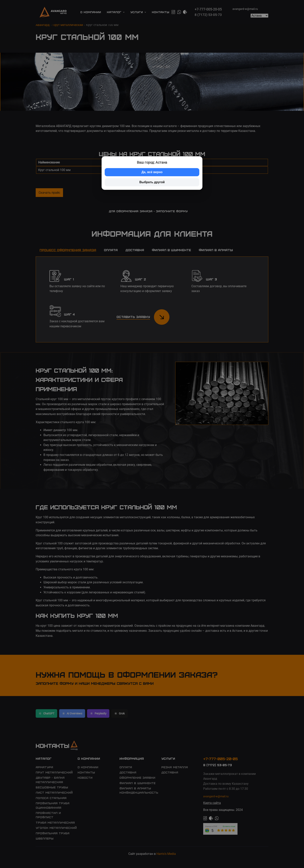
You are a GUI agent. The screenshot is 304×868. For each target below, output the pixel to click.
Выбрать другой (152, 182)
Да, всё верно (152, 172)
